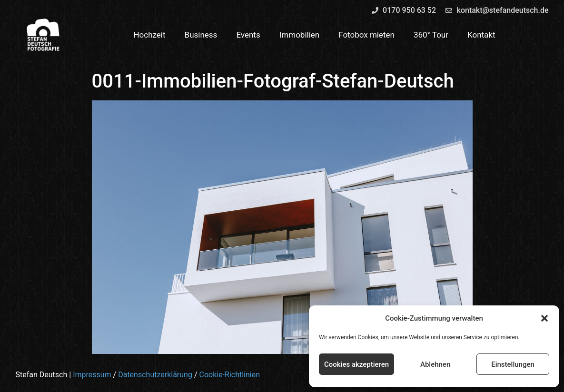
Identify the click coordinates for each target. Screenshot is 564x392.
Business (201, 35)
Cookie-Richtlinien (229, 375)
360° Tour (431, 35)
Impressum (92, 375)
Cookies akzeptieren (356, 364)
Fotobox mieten (366, 35)
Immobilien (300, 35)
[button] (544, 318)
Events (248, 35)
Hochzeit (149, 35)
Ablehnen (435, 364)
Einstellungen (513, 364)
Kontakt (481, 35)
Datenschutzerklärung (155, 375)
